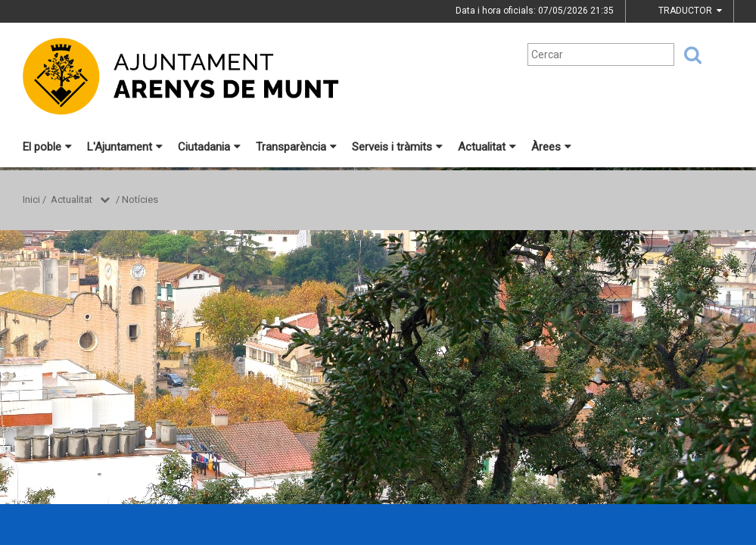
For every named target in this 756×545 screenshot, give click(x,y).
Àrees (551, 147)
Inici (31, 199)
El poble (47, 147)
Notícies (140, 199)
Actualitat (487, 147)
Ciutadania (209, 147)
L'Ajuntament (125, 147)
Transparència (296, 147)
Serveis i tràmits (397, 147)
